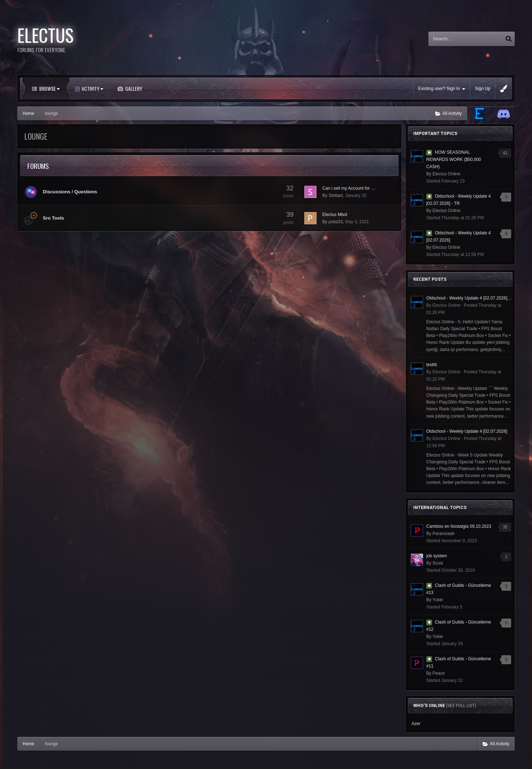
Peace (438, 673)
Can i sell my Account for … (349, 188)
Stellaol (335, 195)
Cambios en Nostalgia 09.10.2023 (459, 526)
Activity (92, 88)
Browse (49, 88)
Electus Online (446, 174)
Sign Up (483, 89)
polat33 (335, 222)
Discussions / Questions (70, 192)
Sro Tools (53, 218)
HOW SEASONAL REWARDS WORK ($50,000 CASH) (454, 159)
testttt (431, 365)
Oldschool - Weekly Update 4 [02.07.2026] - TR (469, 298)
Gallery (133, 88)
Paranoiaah (443, 534)
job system (436, 556)
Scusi (438, 563)
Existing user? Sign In (442, 89)
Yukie (438, 600)
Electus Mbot (335, 215)
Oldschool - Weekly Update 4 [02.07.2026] (467, 431)
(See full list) (461, 706)
